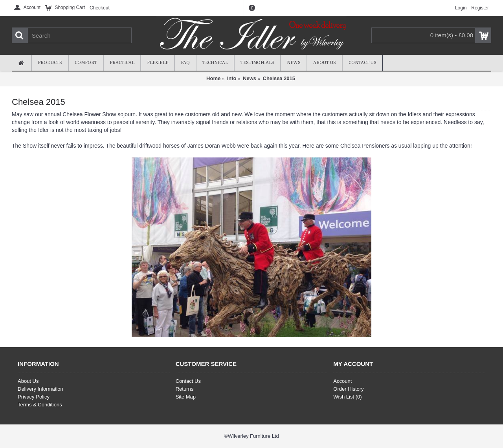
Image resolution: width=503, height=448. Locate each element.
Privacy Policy (34, 397)
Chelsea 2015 (279, 78)
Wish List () (347, 397)
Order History (348, 389)
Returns (185, 389)
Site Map (186, 397)
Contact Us (188, 381)
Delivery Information (40, 389)
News (250, 78)
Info (232, 78)
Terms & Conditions (40, 405)
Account (342, 381)
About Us (28, 381)
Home (213, 78)
